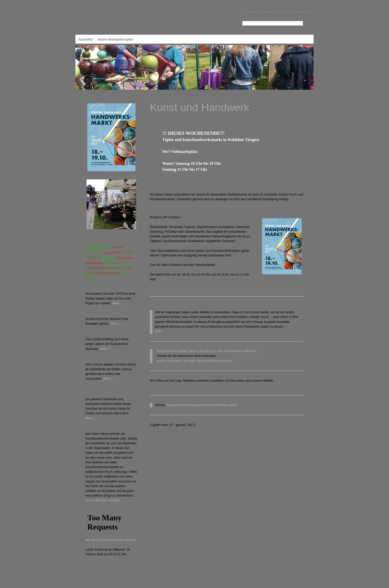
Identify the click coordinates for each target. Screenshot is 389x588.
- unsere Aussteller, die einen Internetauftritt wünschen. (194, 361)
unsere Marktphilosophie (115, 39)
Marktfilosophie (226, 405)
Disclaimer (284, 12)
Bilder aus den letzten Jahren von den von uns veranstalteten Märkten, (207, 351)
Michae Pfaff (115, 263)
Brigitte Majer (98, 247)
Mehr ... (115, 324)
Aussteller (85, 39)
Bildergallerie (196, 405)
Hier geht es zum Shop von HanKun (111, 540)
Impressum (268, 12)
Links (211, 405)
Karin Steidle (113, 252)
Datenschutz (302, 12)
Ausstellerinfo (176, 405)
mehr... (160, 331)
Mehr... (117, 303)
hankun (109, 257)
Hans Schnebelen (107, 273)
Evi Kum (118, 247)
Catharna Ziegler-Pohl (102, 268)
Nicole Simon (125, 258)
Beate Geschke (94, 263)
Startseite (252, 12)
